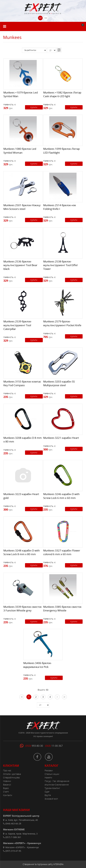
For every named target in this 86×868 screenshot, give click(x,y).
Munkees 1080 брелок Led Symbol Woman (20, 151)
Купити (34, 107)
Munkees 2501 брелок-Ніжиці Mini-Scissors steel (22, 207)
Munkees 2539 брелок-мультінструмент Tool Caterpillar (18, 325)
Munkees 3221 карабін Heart (61, 438)
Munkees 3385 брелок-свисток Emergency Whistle (62, 609)
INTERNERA (58, 864)
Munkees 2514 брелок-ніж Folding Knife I (60, 207)
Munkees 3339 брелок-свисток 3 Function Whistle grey (23, 609)
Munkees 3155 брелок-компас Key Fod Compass (22, 383)
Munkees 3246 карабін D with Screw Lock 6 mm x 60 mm (61, 496)
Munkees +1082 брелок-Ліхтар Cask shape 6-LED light (62, 94)
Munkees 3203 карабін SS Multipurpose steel (59, 383)
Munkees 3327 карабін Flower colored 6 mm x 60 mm (62, 552)
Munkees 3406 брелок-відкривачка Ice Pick (38, 665)
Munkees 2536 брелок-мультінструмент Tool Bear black (20, 265)
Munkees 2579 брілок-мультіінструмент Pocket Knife (62, 323)
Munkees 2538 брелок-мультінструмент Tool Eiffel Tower (60, 265)
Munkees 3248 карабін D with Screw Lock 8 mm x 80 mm (22, 552)
